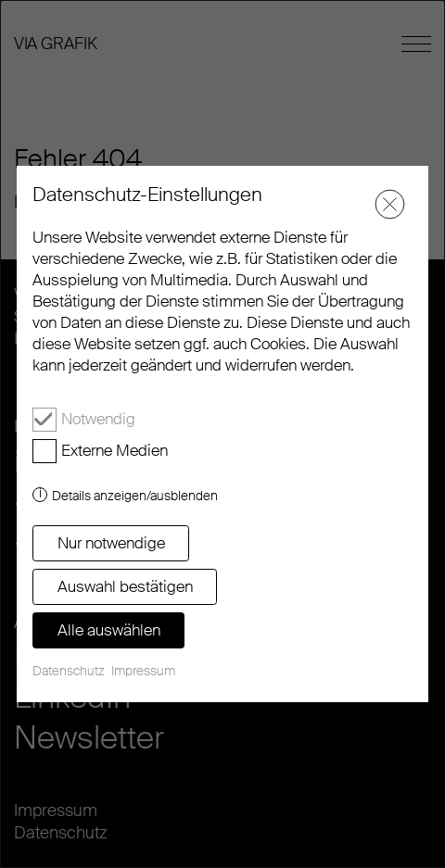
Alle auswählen (109, 630)
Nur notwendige (111, 543)
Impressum (143, 671)
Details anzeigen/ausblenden (135, 496)
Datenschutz (69, 671)
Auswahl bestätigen (125, 586)
